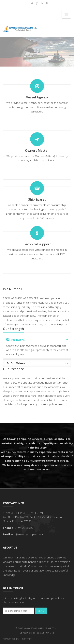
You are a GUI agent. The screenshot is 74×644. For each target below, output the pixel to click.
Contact (27, 639)
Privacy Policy (11, 639)
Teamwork (37, 340)
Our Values (37, 363)
